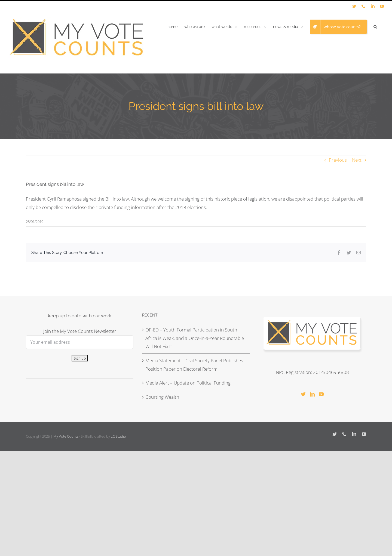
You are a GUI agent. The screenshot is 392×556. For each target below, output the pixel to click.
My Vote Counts (66, 436)
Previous (338, 160)
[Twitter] (303, 394)
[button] (375, 27)
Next (357, 160)
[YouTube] (321, 394)
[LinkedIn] (312, 394)
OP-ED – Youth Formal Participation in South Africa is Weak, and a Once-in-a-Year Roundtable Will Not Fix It (195, 338)
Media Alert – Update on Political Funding (188, 383)
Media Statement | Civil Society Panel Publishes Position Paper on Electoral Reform (194, 365)
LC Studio (118, 436)
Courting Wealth (162, 397)
